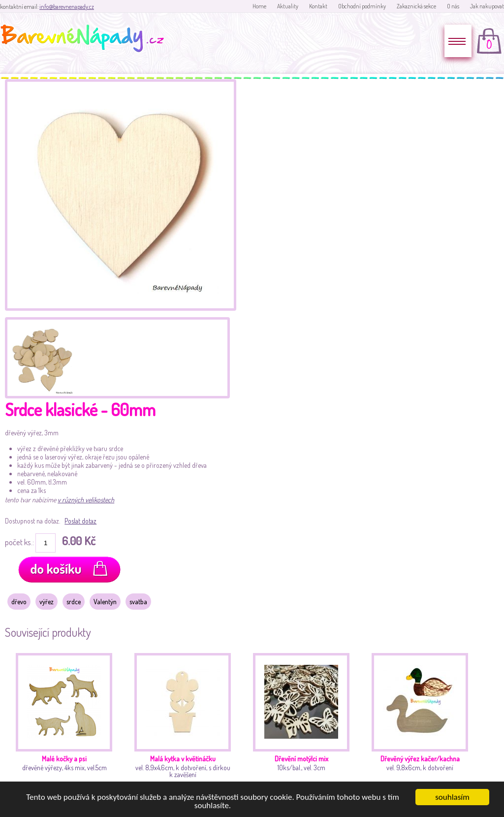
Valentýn (105, 602)
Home (259, 6)
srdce (74, 602)
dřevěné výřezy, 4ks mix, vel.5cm (67, 722)
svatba (138, 602)
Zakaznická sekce (416, 6)
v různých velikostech (86, 500)
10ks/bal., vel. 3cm (304, 722)
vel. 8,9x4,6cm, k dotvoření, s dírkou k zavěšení (185, 722)
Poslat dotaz (80, 521)
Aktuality (288, 6)
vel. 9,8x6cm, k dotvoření (423, 722)
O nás (453, 6)
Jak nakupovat (487, 6)
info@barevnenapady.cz (67, 7)
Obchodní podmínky (362, 6)
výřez (47, 602)
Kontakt (318, 6)
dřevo (19, 602)
